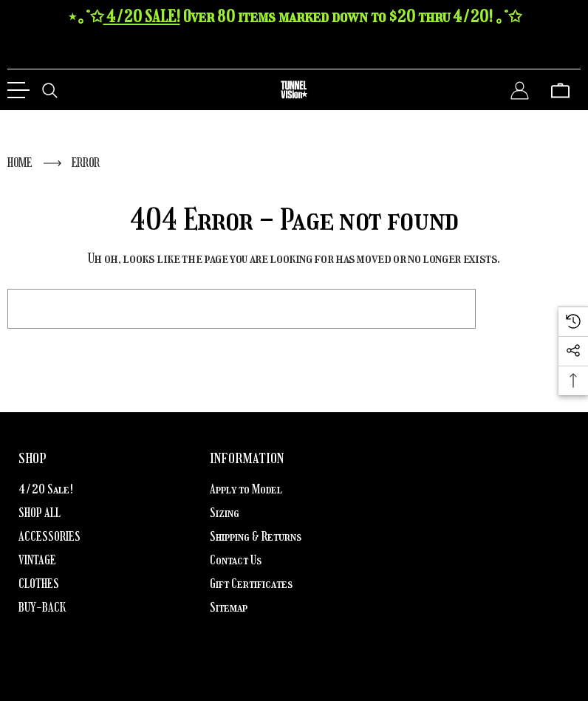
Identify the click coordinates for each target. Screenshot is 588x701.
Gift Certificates (251, 584)
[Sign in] (520, 90)
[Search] (50, 90)
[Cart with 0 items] (560, 90)
